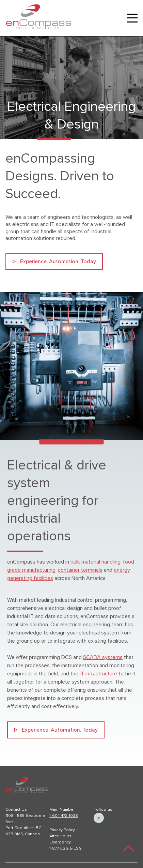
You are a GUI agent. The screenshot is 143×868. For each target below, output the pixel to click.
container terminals (80, 570)
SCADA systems (103, 657)
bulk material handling (96, 562)
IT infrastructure (98, 674)
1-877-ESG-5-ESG (66, 849)
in (99, 818)
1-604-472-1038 (64, 816)
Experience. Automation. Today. (58, 261)
